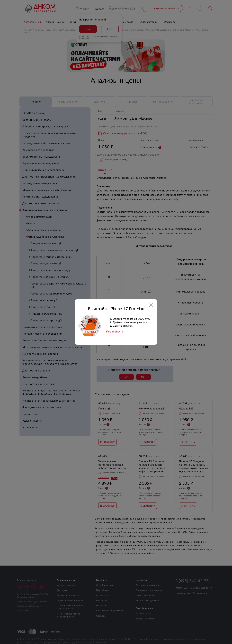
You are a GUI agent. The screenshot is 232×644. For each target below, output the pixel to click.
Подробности (115, 332)
